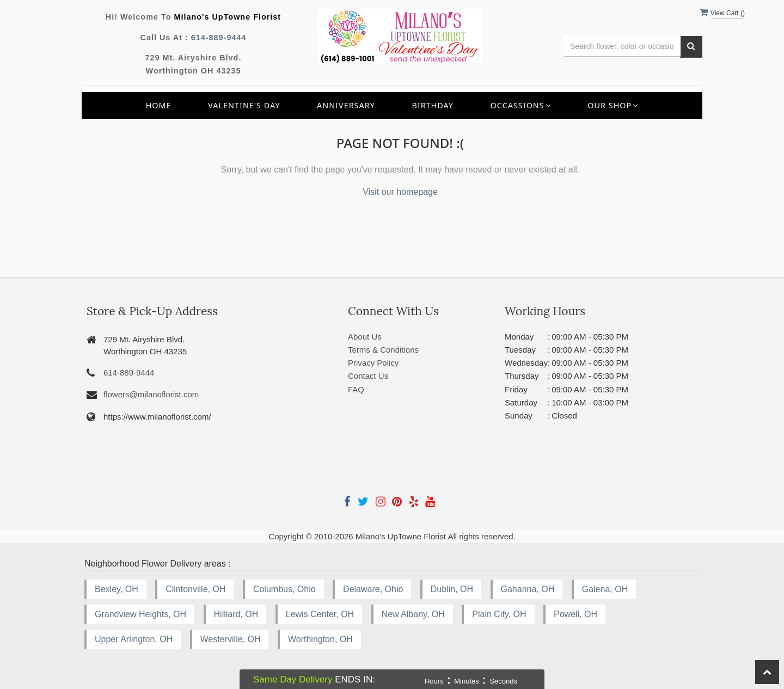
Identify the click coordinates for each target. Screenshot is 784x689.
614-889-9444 (219, 38)
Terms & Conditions (383, 350)
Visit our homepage (400, 192)
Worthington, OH (320, 639)
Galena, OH (605, 589)
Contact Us (368, 376)
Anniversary (346, 105)
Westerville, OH (231, 639)
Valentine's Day (244, 105)
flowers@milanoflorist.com (151, 394)
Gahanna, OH (528, 589)
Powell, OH (575, 614)
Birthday (433, 105)
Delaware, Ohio (373, 589)
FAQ (356, 389)
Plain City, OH (499, 614)
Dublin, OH (452, 589)
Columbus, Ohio (284, 589)
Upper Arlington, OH (134, 639)
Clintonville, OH (195, 589)
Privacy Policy (373, 363)
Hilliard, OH (236, 614)
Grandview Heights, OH (140, 614)
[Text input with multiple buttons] (622, 47)
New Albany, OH (413, 614)
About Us (365, 337)
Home (159, 105)
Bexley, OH (117, 589)
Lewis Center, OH (320, 614)
